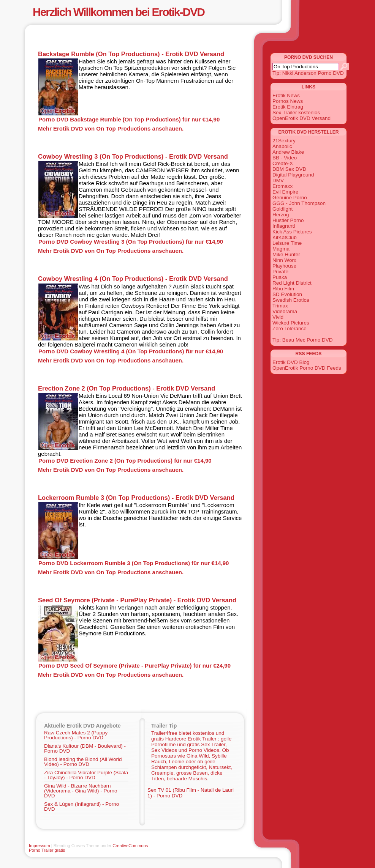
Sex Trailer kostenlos (296, 113)
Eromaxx (282, 186)
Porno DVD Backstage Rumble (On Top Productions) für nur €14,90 (129, 119)
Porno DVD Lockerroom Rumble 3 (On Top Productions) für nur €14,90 (134, 563)
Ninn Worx (284, 260)
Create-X (283, 163)
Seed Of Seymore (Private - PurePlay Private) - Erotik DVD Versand (137, 600)
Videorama (285, 311)
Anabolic (282, 146)
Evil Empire (285, 192)
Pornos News (288, 101)
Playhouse (284, 266)
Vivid (278, 317)
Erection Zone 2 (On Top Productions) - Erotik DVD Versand (127, 388)
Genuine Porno (290, 198)
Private (280, 272)
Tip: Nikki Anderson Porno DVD (308, 73)
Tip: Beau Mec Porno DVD (303, 340)
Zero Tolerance (290, 328)
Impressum (40, 846)
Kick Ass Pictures (292, 232)
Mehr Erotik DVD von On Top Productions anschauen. (111, 128)
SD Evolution (287, 294)
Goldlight (282, 209)
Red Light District (292, 283)
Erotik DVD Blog (291, 362)
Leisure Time (287, 243)
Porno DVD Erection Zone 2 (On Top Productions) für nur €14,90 (125, 461)
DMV (278, 180)
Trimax (280, 306)
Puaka (280, 277)
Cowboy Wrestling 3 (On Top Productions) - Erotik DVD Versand (133, 156)
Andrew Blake (288, 152)
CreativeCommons (130, 846)
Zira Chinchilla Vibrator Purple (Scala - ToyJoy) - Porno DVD (86, 775)
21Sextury (284, 141)
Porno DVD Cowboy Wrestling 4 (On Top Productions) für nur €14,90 (131, 351)
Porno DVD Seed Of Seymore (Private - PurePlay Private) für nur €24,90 (134, 666)
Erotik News (286, 95)
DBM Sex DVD (289, 169)
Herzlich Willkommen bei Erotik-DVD (119, 12)
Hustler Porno (288, 220)
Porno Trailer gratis (47, 850)
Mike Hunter (286, 254)
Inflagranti (284, 226)
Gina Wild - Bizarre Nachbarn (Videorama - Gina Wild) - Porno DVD (81, 791)
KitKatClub (285, 237)
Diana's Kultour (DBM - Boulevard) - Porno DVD (85, 748)
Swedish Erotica (291, 300)
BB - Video (285, 158)
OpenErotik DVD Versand (301, 118)
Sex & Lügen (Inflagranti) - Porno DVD (81, 807)
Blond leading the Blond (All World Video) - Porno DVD (83, 762)
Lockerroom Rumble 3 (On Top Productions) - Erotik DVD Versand (136, 498)
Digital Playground (293, 175)
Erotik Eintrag (288, 107)
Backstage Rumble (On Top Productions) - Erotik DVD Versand (131, 54)
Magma (281, 249)
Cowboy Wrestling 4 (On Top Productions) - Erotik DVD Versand (133, 279)
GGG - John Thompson (299, 203)
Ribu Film (283, 289)
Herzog (281, 215)
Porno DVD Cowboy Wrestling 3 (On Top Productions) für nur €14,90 (131, 242)
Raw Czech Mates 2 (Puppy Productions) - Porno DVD (76, 735)
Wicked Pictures (291, 323)
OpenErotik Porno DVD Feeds (307, 368)
